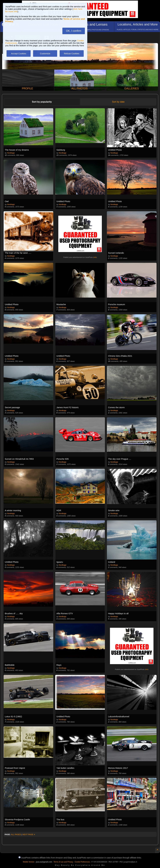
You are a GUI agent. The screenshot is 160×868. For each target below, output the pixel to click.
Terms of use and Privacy (63, 862)
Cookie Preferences (82, 862)
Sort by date (118, 102)
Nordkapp (11, 153)
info (95, 257)
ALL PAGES (16, 834)
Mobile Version (29, 862)
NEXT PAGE (29, 834)
